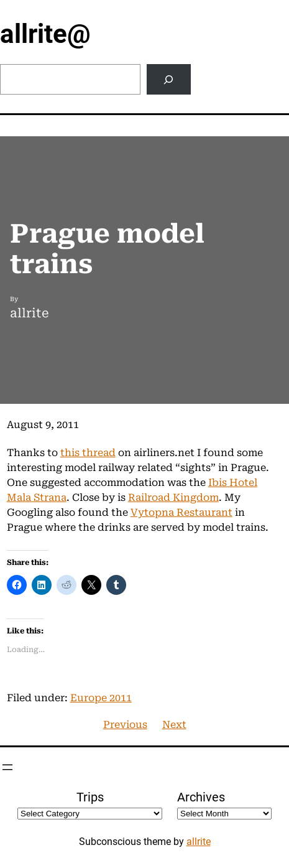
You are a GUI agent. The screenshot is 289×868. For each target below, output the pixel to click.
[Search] (169, 79)
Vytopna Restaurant (181, 512)
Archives (201, 797)
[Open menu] (7, 767)
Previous (125, 725)
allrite (199, 842)
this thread (88, 453)
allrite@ (45, 34)
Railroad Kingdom (173, 497)
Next (174, 725)
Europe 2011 (101, 698)
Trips (90, 797)
